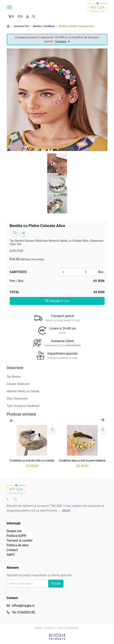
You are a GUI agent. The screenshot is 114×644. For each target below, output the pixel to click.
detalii (66, 511)
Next (102, 420)
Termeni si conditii (20, 541)
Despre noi (14, 531)
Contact (12, 550)
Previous (12, 420)
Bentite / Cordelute (44, 26)
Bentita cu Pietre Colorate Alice (77, 26)
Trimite (56, 584)
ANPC (11, 555)
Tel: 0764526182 (24, 612)
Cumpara (62, 41)
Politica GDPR (16, 536)
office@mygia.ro (23, 606)
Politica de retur (18, 545)
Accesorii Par (21, 26)
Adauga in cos (57, 301)
